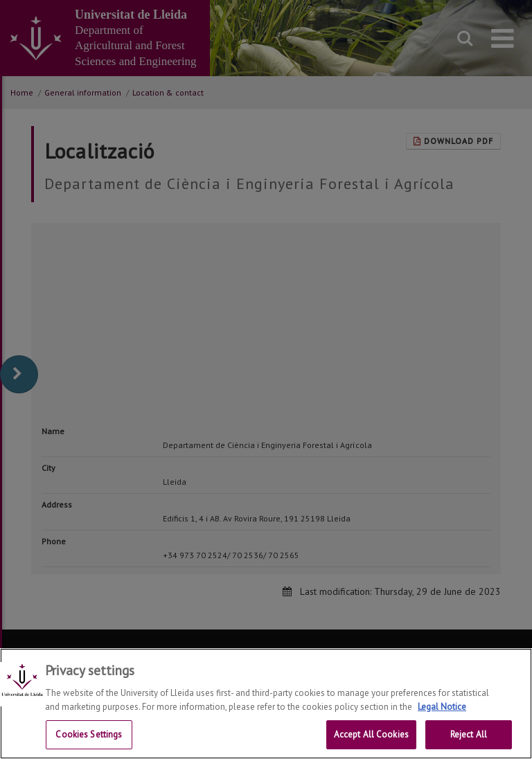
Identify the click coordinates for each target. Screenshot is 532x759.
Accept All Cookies (371, 734)
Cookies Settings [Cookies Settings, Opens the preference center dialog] (89, 734)
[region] (266, 704)
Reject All (469, 734)
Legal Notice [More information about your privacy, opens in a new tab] (442, 707)
